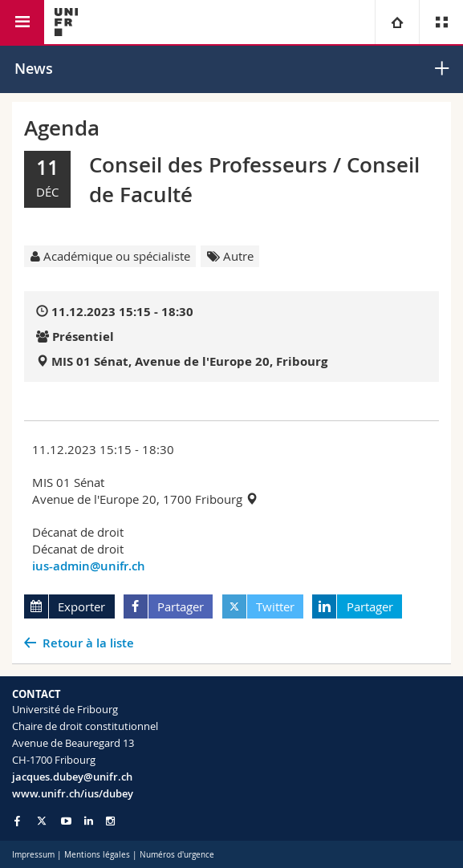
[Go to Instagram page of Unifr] (110, 821)
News (34, 68)
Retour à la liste (88, 643)
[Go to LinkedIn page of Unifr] (89, 821)
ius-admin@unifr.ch (89, 566)
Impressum (33, 855)
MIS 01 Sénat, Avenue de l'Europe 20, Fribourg (189, 361)
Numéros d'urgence (177, 855)
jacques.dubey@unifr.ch (72, 777)
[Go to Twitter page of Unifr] (42, 821)
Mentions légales (97, 855)
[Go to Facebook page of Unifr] (17, 821)
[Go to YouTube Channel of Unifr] (66, 821)
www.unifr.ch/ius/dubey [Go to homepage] (73, 793)
